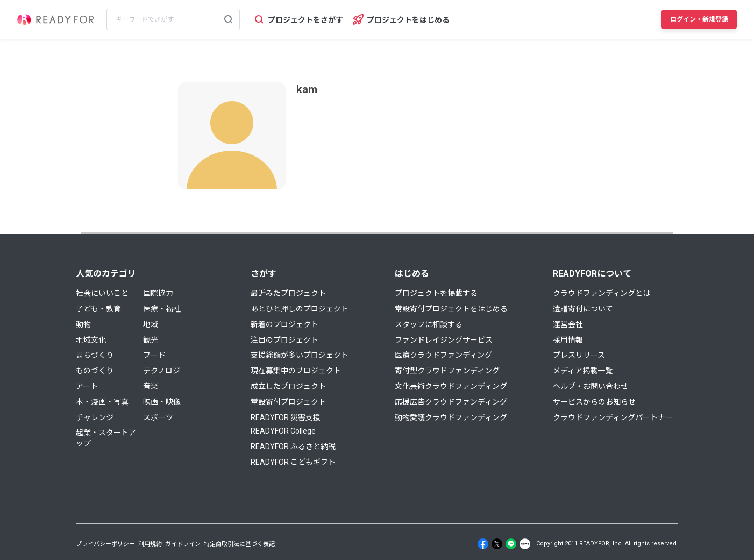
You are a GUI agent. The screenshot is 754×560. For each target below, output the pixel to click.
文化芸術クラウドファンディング (451, 386)
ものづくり (95, 371)
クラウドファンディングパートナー (613, 417)
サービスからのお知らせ (594, 402)
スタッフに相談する (429, 324)
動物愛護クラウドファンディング (451, 417)
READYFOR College (283, 431)
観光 (151, 340)
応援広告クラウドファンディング (451, 402)
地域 (151, 324)
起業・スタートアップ (106, 438)
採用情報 (568, 340)
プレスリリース (579, 355)
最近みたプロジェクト (288, 293)
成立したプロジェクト (288, 386)
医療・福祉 (162, 309)
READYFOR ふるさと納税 (293, 446)
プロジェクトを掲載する (436, 293)
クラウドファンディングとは (602, 293)
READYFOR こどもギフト (293, 462)
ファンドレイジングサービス (444, 340)
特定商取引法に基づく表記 (239, 544)
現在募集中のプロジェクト (296, 371)
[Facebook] (483, 544)
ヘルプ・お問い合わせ (591, 386)
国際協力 (158, 293)
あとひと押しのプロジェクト (300, 309)
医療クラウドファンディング (443, 355)
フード (154, 355)
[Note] (525, 544)
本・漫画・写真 (102, 402)
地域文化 (91, 340)
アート (87, 386)
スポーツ (158, 417)
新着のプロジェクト (284, 324)
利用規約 (150, 544)
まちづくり (95, 355)
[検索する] (229, 19)
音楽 (151, 386)
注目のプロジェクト (284, 340)
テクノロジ (162, 371)
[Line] (511, 544)
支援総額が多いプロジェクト (300, 355)
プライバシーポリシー (105, 544)
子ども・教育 (98, 309)
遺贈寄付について (583, 309)
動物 (83, 324)
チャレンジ (95, 417)
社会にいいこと (102, 293)
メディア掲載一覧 (583, 371)
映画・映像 (162, 402)
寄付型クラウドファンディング (447, 371)
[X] (497, 544)
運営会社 (568, 324)
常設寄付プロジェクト (288, 402)
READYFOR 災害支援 (286, 417)
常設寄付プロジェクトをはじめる (451, 309)
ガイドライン (183, 544)
